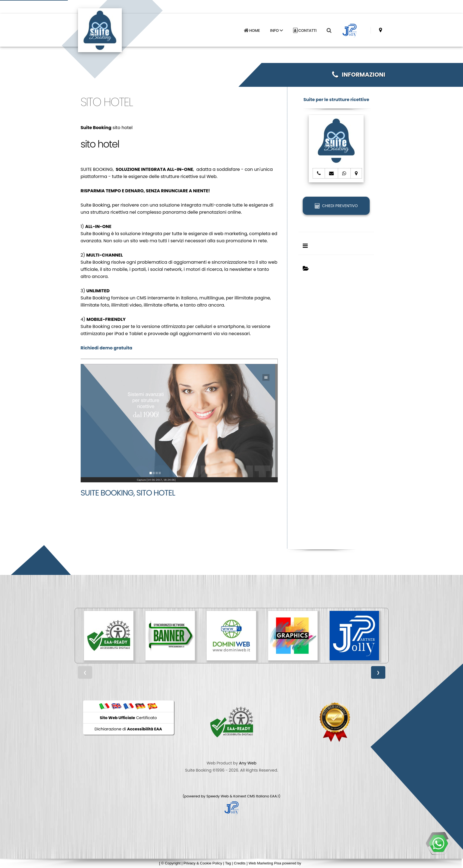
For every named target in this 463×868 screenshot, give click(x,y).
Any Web (248, 763)
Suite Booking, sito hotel (128, 493)
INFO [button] (276, 30)
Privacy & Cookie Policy (203, 863)
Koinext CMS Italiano (252, 796)
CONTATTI (305, 30)
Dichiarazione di (128, 729)
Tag (228, 863)
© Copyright (171, 863)
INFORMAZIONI (359, 75)
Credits (240, 863)
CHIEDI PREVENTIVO (336, 206)
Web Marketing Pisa (265, 863)
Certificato (128, 718)
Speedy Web (218, 796)
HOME (252, 30)
